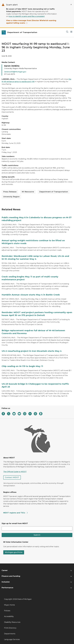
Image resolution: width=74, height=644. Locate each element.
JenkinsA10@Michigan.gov (15, 72)
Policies (7, 611)
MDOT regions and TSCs (16, 513)
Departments (10, 634)
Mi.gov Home (9, 605)
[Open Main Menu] (71, 32)
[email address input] (37, 528)
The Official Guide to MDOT (15, 472)
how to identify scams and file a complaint (27, 16)
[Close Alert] (71, 5)
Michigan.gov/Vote (14, 552)
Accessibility (9, 616)
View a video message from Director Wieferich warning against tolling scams (31, 22)
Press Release (10, 192)
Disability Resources (12, 622)
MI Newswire (28, 192)
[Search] (67, 32)
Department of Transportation (54, 192)
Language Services (12, 639)
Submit (37, 535)
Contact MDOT (12, 477)
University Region (11, 197)
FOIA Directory (10, 628)
